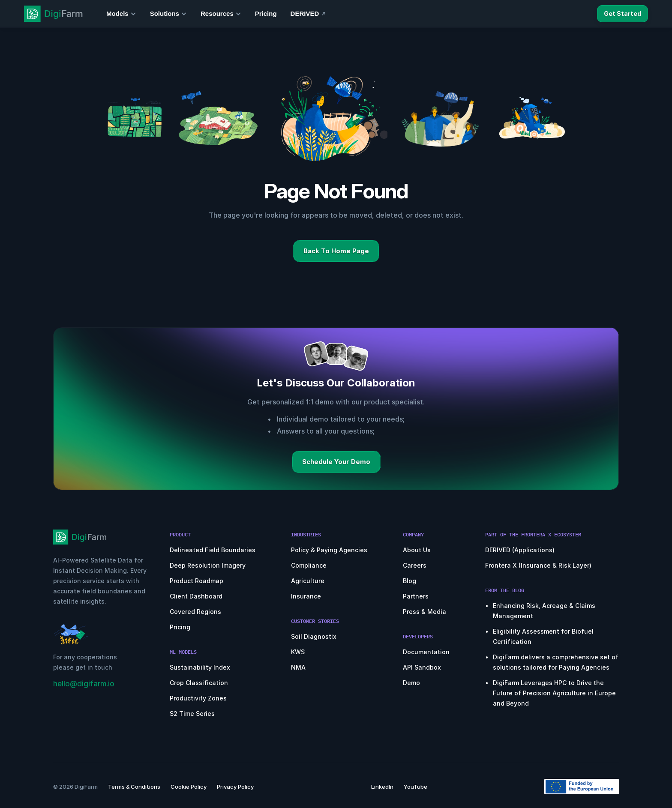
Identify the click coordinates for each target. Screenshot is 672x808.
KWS (298, 652)
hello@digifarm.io (84, 684)
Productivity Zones (198, 698)
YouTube (415, 787)
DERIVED (305, 13)
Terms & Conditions (134, 787)
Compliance (309, 565)
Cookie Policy (189, 787)
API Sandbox (422, 667)
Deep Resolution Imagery (208, 565)
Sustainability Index (200, 667)
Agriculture (308, 581)
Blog (409, 581)
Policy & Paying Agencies (329, 550)
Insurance (306, 596)
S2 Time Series (192, 714)
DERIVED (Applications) (520, 550)
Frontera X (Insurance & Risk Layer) (538, 565)
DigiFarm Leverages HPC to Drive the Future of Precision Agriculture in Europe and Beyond (555, 693)
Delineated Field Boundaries (213, 550)
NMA (298, 667)
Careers (415, 565)
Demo (411, 683)
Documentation (426, 652)
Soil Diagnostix (314, 636)
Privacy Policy (235, 787)
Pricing (180, 627)
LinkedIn (382, 787)
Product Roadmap (196, 581)
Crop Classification (199, 683)
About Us (417, 550)
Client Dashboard (196, 596)
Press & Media (424, 612)
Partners (416, 596)
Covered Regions (195, 612)
